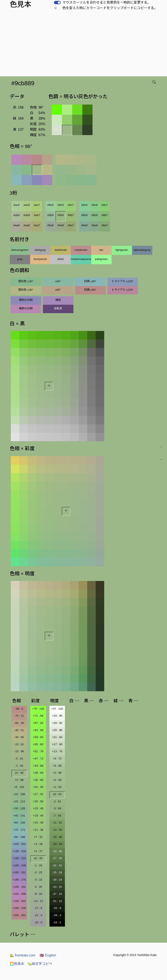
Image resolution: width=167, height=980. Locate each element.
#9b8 (61, 215)
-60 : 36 (19, 723)
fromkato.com (23, 955)
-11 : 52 (57, 823)
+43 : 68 (38, 766)
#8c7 (105, 205)
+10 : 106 (19, 794)
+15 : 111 (19, 801)
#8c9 (84, 205)
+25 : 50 (38, 801)
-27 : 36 (57, 858)
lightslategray (142, 250)
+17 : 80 (57, 744)
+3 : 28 (38, 844)
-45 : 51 (19, 730)
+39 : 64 (38, 773)
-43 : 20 (57, 887)
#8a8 (95, 225)
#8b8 (95, 215)
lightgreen (122, 250)
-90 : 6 (19, 709)
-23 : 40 (57, 851)
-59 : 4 (57, 915)
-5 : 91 (19, 759)
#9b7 (71, 215)
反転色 (58, 308)
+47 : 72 (38, 759)
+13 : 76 (57, 751)
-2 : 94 (19, 766)
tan (101, 250)
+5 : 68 (57, 766)
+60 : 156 (19, 823)
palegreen (101, 259)
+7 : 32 (38, 837)
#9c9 (50, 205)
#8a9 (84, 225)
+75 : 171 (19, 830)
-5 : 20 (38, 887)
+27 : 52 (38, 794)
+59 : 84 (38, 737)
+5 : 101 (19, 787)
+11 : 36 (38, 830)
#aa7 (37, 225)
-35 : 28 (57, 872)
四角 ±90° (90, 281)
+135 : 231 (19, 858)
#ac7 (37, 205)
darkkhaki (61, 250)
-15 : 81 (19, 744)
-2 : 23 (38, 872)
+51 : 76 (38, 751)
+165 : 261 (19, 872)
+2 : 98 (19, 780)
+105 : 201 (19, 844)
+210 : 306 (19, 894)
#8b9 (84, 215)
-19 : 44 (57, 844)
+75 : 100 (38, 709)
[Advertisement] (84, 45)
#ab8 (27, 215)
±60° (58, 281)
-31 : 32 (57, 865)
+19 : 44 (38, 816)
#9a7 (71, 225)
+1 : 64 (57, 787)
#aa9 (17, 225)
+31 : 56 (38, 787)
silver (61, 259)
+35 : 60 (38, 780)
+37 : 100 (57, 709)
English (48, 955)
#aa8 (27, 225)
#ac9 (16, 205)
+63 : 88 (38, 730)
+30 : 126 (19, 808)
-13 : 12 (38, 901)
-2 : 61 (57, 801)
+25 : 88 (57, 730)
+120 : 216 (19, 851)
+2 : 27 (38, 851)
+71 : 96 (38, 716)
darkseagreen (20, 250)
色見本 (17, 964)
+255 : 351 (19, 915)
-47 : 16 (57, 894)
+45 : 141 (19, 816)
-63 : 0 (57, 922)
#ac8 (27, 205)
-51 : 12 (57, 901)
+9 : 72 (57, 759)
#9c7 (71, 205)
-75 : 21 (19, 716)
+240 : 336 (19, 908)
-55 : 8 (57, 908)
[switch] (57, 3)
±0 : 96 (19, 773)
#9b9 (51, 215)
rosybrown (81, 250)
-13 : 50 (57, 830)
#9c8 (61, 205)
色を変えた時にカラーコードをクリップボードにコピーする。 (110, 8)
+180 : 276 (19, 880)
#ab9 (17, 215)
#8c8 (95, 205)
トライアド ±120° (123, 281)
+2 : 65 (57, 780)
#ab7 (37, 215)
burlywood (40, 259)
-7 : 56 (57, 816)
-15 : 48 (57, 837)
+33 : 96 (57, 716)
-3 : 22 (38, 880)
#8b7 (105, 215)
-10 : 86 (19, 751)
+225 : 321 (19, 901)
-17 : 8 (38, 908)
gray (20, 259)
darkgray (40, 250)
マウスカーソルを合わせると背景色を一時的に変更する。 (107, 2)
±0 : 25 (38, 858)
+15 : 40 (38, 823)
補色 (58, 300)
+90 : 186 (19, 837)
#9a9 (51, 225)
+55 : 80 (38, 744)
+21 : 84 (57, 737)
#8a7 (105, 225)
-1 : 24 (38, 865)
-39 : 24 (57, 880)
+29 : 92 (57, 723)
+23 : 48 (38, 808)
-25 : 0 (38, 922)
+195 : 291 (19, 887)
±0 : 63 (57, 794)
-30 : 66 (19, 737)
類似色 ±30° (26, 281)
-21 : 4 (38, 915)
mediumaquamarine (81, 259)
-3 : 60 (57, 808)
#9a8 (61, 225)
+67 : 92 (38, 723)
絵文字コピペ (40, 964)
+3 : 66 (57, 773)
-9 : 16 (38, 894)
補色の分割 (26, 300)
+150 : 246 (19, 865)
